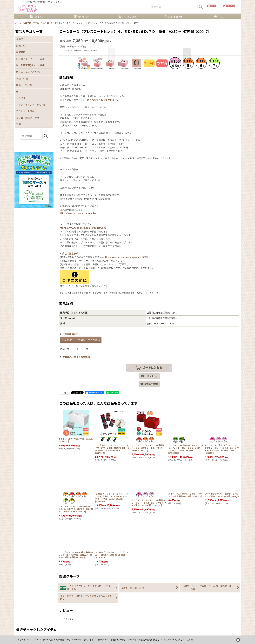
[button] (111, 92)
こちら (84, 354)
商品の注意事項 (70, 322)
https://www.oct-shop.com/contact (79, 282)
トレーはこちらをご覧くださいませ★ (100, 168)
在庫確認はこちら (70, 402)
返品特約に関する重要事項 (75, 426)
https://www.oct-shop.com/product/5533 (84, 296)
